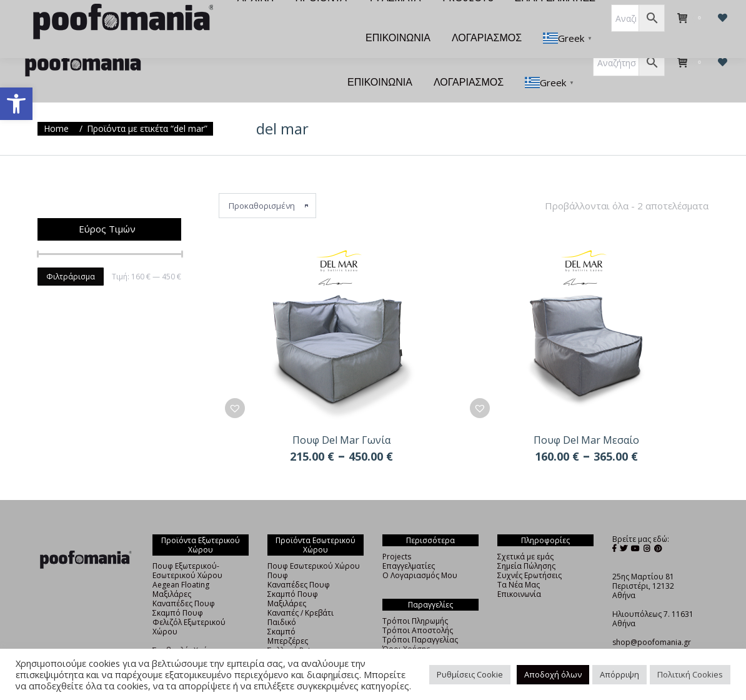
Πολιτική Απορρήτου (420, 636)
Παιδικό (282, 600)
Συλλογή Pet (289, 628)
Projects (397, 534)
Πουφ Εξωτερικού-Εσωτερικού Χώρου (187, 548)
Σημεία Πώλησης (526, 543)
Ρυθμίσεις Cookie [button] (470, 674)
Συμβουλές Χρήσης (186, 628)
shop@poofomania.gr (652, 620)
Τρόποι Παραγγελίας (420, 617)
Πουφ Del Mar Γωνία (341, 417)
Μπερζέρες (288, 618)
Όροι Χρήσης (406, 627)
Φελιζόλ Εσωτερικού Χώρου (305, 642)
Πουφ (278, 553)
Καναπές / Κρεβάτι (301, 590)
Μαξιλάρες (172, 572)
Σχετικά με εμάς (525, 534)
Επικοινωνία (519, 572)
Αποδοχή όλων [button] (553, 674)
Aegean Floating (181, 562)
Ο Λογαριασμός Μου (420, 553)
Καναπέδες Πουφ (184, 581)
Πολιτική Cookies (690, 674)
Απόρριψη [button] (619, 674)
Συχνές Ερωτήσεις (530, 553)
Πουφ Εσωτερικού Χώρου (314, 543)
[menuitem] (238, 20)
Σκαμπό (281, 609)
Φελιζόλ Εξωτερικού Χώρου (189, 604)
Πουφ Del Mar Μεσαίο (586, 417)
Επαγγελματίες (409, 543)
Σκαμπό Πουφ (178, 590)
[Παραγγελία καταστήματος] (267, 183)
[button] (16, 104)
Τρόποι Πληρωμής (415, 598)
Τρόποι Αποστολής (418, 608)
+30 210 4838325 (643, 629)
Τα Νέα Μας (519, 562)
